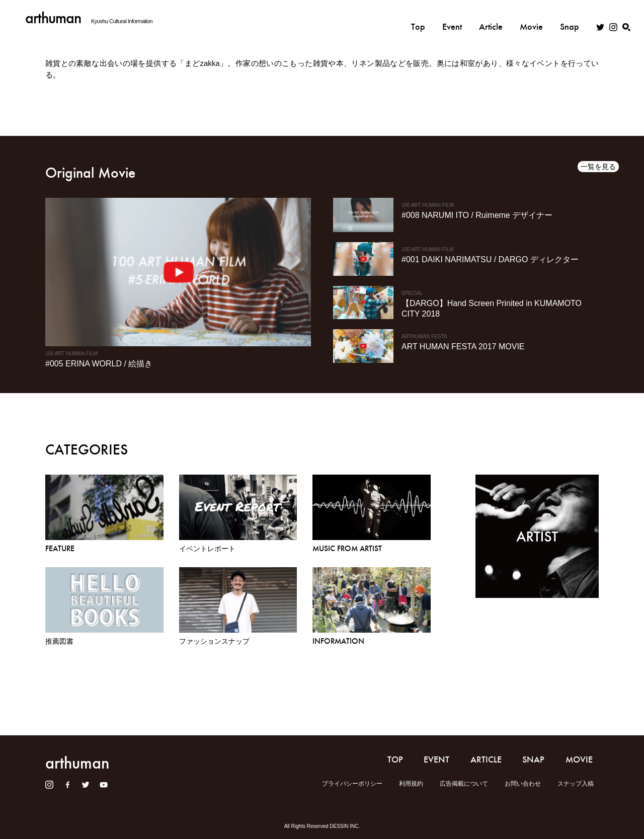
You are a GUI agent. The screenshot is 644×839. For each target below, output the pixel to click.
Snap (570, 19)
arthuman (53, 18)
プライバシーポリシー (352, 784)
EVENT (436, 759)
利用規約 (411, 784)
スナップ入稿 (576, 784)
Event (452, 19)
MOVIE (579, 759)
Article (491, 19)
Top (418, 19)
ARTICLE (486, 759)
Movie (531, 19)
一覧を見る (598, 167)
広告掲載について (464, 784)
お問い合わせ (523, 784)
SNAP (533, 759)
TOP (395, 759)
